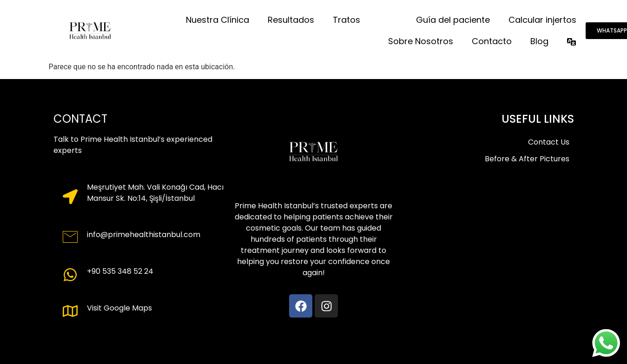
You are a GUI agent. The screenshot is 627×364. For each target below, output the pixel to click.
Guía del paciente (453, 20)
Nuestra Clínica (218, 20)
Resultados (291, 20)
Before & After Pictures (527, 159)
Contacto (492, 41)
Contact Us (549, 142)
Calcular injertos (542, 20)
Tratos (346, 20)
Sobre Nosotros (421, 41)
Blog (539, 41)
